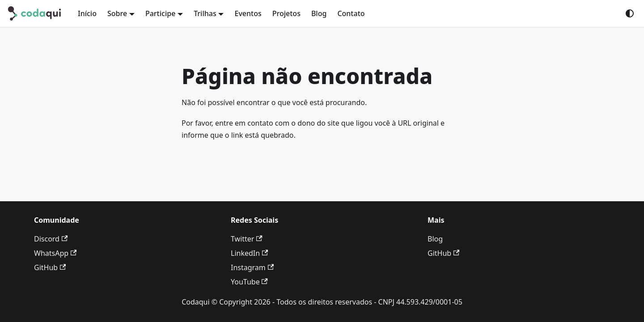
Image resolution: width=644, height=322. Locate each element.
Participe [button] (160, 13)
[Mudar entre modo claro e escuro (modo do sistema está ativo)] (630, 13)
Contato (351, 13)
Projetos (286, 13)
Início (87, 13)
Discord (51, 239)
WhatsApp (55, 253)
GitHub (50, 267)
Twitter (247, 239)
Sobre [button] (117, 13)
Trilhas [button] (205, 13)
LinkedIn (249, 253)
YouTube (249, 282)
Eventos (248, 13)
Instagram (252, 267)
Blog (319, 13)
